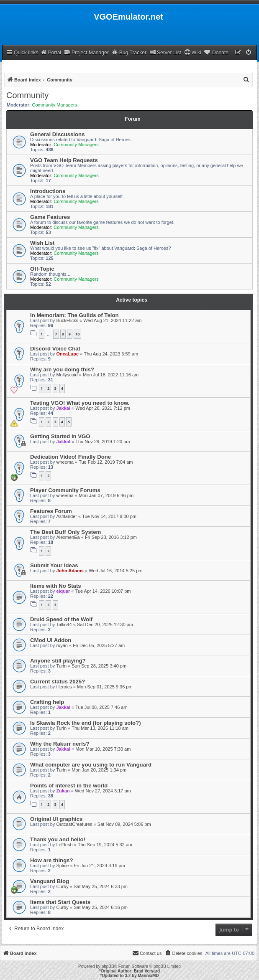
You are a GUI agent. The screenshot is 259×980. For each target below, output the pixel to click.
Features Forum (51, 511)
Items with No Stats (56, 586)
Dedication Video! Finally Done (71, 457)
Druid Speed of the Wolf (61, 619)
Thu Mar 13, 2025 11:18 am (100, 728)
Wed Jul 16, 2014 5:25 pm (115, 571)
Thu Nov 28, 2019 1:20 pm (103, 442)
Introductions (48, 191)
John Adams (70, 571)
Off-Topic (42, 269)
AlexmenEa (68, 537)
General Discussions (57, 134)
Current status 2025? (58, 682)
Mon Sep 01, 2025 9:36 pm (105, 687)
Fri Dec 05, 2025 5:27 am (99, 645)
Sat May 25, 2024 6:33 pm (101, 886)
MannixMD (149, 976)
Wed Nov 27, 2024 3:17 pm (103, 791)
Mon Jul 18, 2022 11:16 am (111, 375)
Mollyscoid (67, 375)
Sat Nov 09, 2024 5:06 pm (124, 824)
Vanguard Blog (50, 881)
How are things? (52, 860)
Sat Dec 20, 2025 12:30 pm (105, 625)
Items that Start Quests (60, 902)
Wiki (193, 52)
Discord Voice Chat (55, 349)
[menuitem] (249, 53)
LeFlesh (64, 845)
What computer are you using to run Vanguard (91, 765)
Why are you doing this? (62, 369)
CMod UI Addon (51, 640)
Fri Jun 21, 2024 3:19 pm (100, 866)
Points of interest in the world (69, 786)
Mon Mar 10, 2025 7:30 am (103, 749)
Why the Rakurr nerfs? (60, 744)
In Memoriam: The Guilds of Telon (74, 315)
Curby (62, 886)
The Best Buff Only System (65, 532)
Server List (165, 52)
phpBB (108, 966)
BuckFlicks (67, 320)
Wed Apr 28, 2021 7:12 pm (103, 408)
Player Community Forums (65, 490)
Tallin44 (64, 625)
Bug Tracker (129, 52)
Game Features (50, 217)
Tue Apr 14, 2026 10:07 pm (103, 591)
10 (77, 334)
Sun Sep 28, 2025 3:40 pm (99, 666)
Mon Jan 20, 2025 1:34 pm (99, 770)
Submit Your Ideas (54, 565)
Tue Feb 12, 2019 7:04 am (106, 462)
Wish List (42, 243)
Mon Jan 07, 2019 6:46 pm (106, 495)
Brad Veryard (147, 971)
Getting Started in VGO (60, 436)
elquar (63, 591)
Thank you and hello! (58, 839)
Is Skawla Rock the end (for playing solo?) (86, 723)
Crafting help (47, 702)
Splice (62, 866)
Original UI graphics (56, 819)
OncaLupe (67, 354)
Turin (61, 666)
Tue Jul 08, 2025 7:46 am (101, 707)
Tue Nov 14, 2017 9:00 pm (109, 516)
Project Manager (86, 52)
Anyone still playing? (58, 661)
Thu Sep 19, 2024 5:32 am (105, 845)
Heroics (64, 687)
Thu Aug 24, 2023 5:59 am (111, 354)
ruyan (62, 645)
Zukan (63, 791)
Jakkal (63, 408)
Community (27, 95)
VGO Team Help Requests (64, 160)
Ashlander (67, 516)
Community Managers (55, 105)
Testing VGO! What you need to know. (80, 403)
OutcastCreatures (74, 824)
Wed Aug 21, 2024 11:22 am (112, 320)
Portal (51, 52)
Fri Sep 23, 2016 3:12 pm (111, 537)
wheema (65, 462)
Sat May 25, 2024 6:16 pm (101, 907)
